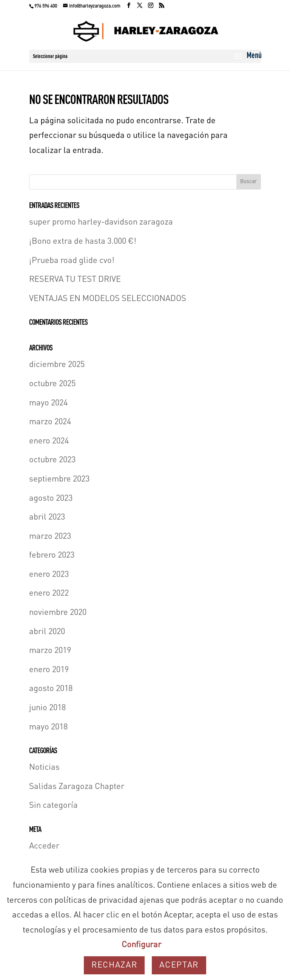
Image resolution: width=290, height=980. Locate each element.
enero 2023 (49, 575)
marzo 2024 (50, 422)
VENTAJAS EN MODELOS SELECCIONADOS (108, 299)
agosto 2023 (51, 498)
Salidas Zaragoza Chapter (77, 787)
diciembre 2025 (57, 365)
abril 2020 (47, 632)
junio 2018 (47, 708)
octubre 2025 (52, 384)
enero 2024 (49, 441)
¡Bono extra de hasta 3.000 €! (83, 242)
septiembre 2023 (59, 479)
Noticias (44, 767)
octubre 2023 (52, 460)
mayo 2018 (48, 727)
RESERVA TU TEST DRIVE (75, 280)
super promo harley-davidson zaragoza (101, 222)
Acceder (44, 846)
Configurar (141, 945)
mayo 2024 (48, 403)
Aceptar (179, 965)
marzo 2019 (50, 651)
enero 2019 (49, 670)
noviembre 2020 (58, 613)
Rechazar (114, 965)
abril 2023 (47, 517)
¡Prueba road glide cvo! (72, 261)
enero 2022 (49, 593)
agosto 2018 (51, 689)
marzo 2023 (50, 537)
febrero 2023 (52, 555)
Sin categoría (53, 806)
